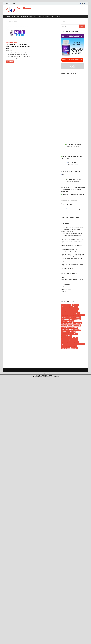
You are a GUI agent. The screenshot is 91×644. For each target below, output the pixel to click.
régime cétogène (74, 606)
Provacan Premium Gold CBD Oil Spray (70, 604)
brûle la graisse (75, 571)
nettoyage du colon (65, 594)
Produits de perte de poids (25, 17)
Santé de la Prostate (66, 556)
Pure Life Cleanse (65, 606)
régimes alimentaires (66, 610)
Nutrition (46, 17)
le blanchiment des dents (67, 590)
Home (14, 3)
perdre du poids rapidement (75, 596)
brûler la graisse (65, 577)
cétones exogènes (65, 586)
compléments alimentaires (74, 584)
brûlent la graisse (74, 573)
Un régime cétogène (66, 615)
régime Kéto (76, 608)
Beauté (59, 17)
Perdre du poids (65, 596)
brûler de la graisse (65, 575)
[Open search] (85, 17)
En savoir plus (9, 61)
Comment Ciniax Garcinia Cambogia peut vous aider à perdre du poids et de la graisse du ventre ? (73, 526)
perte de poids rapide (66, 600)
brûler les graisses (65, 579)
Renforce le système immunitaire (69, 516)
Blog (14, 17)
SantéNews (24, 8)
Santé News (37, 17)
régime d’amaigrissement (67, 608)
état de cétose (74, 615)
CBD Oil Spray (64, 584)
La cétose (63, 588)
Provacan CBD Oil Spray (67, 602)
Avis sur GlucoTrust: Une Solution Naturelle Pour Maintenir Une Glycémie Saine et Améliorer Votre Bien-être (72, 496)
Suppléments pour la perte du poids (69, 612)
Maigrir (74, 592)
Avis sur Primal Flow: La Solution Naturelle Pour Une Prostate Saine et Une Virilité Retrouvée (72, 502)
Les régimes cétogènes (66, 592)
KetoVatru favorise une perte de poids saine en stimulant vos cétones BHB (18, 46)
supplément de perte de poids (78, 610)
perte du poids (75, 600)
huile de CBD (77, 586)
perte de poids (72, 598)
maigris (79, 592)
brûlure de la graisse (66, 581)
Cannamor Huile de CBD (68, 535)
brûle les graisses (65, 573)
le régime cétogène (77, 590)
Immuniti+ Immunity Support (69, 518)
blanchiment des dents (66, 571)
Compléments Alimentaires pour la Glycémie (72, 546)
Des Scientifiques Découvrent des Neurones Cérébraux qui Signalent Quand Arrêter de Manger (72, 507)
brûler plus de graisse (75, 579)
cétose (72, 586)
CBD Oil (83, 581)
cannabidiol (74, 581)
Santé (53, 17)
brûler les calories (73, 577)
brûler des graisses (75, 575)
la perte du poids (70, 588)
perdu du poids (64, 598)
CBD (79, 581)
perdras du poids (74, 594)
